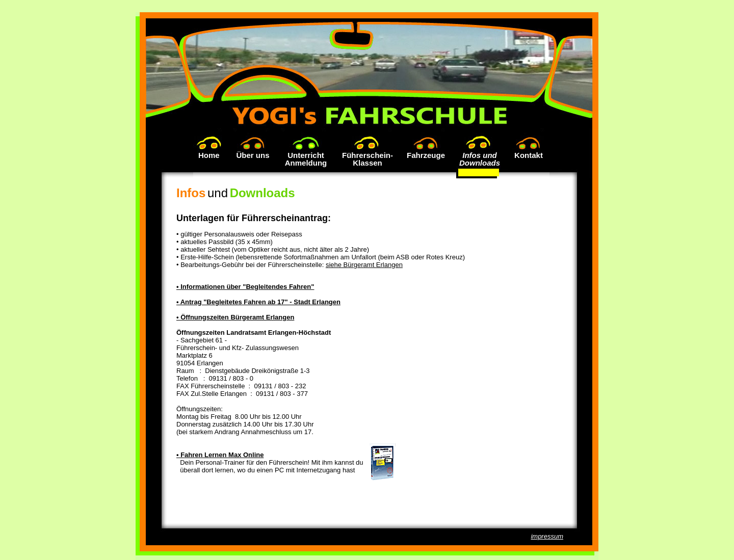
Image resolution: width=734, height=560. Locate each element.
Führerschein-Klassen (368, 159)
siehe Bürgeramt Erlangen (364, 265)
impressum (547, 536)
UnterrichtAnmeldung (306, 159)
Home (211, 155)
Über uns (253, 155)
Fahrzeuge (426, 155)
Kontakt (529, 155)
